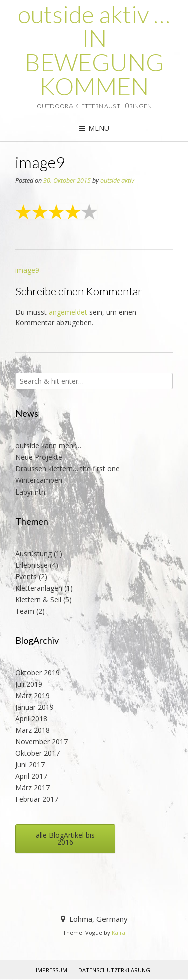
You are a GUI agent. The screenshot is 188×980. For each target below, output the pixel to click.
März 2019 (32, 695)
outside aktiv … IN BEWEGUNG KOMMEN (94, 50)
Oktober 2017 (37, 753)
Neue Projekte (39, 457)
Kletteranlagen (39, 588)
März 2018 (32, 730)
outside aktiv (117, 180)
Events (26, 576)
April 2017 (31, 776)
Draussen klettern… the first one (67, 469)
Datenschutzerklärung (114, 970)
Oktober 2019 (37, 672)
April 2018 (31, 718)
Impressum (51, 970)
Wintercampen (39, 480)
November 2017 (41, 742)
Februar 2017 (37, 799)
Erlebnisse (31, 565)
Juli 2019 (29, 684)
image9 (27, 270)
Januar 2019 (34, 707)
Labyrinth (30, 492)
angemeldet (68, 312)
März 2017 (32, 788)
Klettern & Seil (38, 599)
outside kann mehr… (48, 446)
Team (25, 611)
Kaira (119, 933)
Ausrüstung (33, 553)
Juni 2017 (30, 765)
